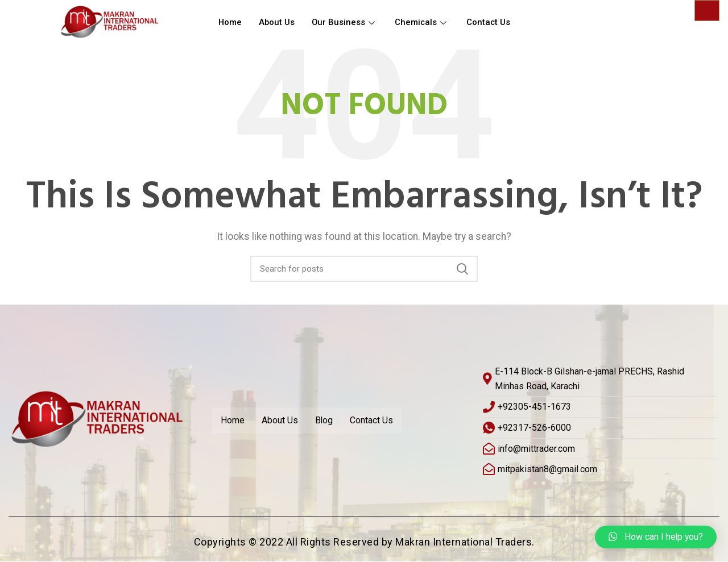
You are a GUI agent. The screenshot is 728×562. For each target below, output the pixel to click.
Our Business (346, 23)
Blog (324, 420)
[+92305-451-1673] (599, 407)
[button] (655, 537)
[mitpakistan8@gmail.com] (599, 469)
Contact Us (491, 23)
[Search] (364, 269)
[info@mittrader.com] (599, 449)
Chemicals (424, 23)
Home (230, 23)
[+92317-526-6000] (599, 428)
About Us (278, 23)
